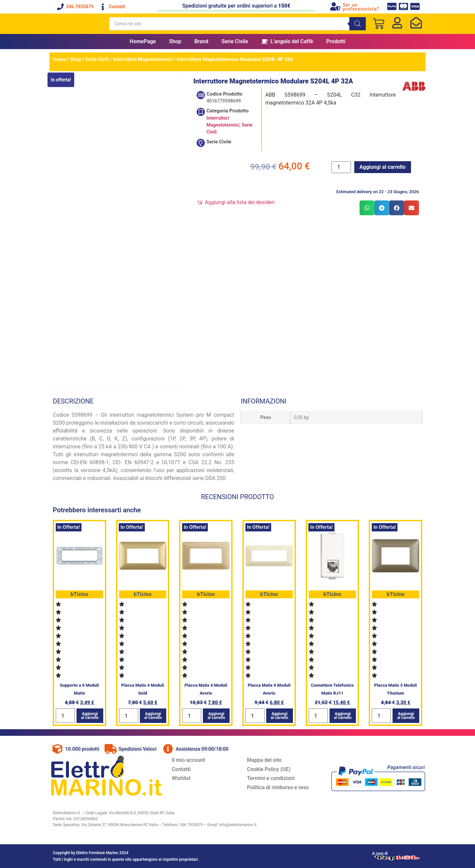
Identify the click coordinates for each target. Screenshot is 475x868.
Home (59, 59)
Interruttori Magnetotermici (143, 59)
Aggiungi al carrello (383, 167)
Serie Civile (235, 41)
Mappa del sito (265, 760)
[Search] (358, 24)
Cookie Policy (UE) (269, 769)
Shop (175, 41)
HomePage (143, 41)
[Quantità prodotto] (341, 167)
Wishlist (182, 778)
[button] (236, 202)
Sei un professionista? (361, 7)
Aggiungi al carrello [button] (90, 716)
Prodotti (336, 41)
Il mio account (189, 760)
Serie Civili (97, 59)
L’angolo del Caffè (287, 41)
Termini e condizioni (271, 778)
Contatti (182, 769)
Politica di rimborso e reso (278, 788)
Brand (201, 41)
